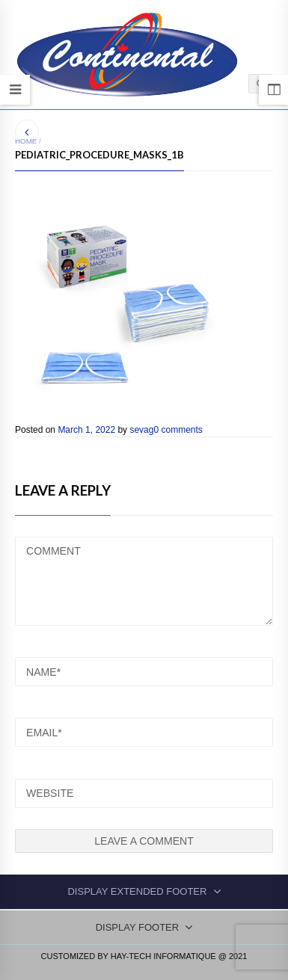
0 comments (178, 430)
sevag (141, 430)
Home (26, 141)
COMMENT (144, 581)
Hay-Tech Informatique (163, 956)
